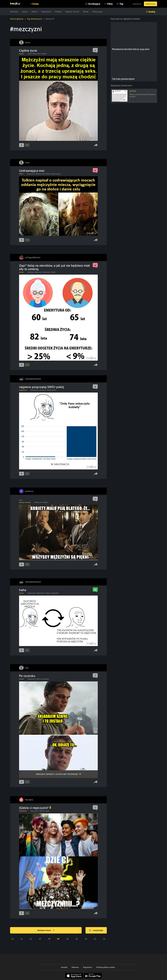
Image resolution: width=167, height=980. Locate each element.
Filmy (110, 4)
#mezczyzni (37, 54)
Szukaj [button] (152, 12)
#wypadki (55, 593)
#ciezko (44, 54)
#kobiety (31, 272)
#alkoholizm (41, 593)
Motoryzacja (97, 12)
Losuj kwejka (96, 930)
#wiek (54, 272)
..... (21, 499)
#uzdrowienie (56, 174)
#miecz (48, 174)
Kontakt (64, 967)
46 (68, 939)
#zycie (30, 54)
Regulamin (87, 967)
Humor (25, 12)
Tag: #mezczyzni (34, 19)
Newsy (86, 12)
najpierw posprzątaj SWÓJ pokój (42, 387)
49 (40, 939)
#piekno (46, 502)
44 (86, 939)
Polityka (58, 12)
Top (121, 4)
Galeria (34, 12)
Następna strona (46, 930)
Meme (21, 174)
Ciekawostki (46, 12)
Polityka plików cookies (106, 967)
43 (95, 939)
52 (13, 939)
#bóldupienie (52, 390)
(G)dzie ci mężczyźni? (35, 808)
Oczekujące (94, 4)
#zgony (48, 593)
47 (58, 939)
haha (23, 590)
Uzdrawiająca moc (32, 171)
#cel (44, 174)
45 (77, 939)
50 (31, 939)
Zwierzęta (14, 12)
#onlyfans (43, 390)
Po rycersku (27, 676)
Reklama (75, 967)
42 (104, 939)
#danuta (42, 811)
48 (49, 939)
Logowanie (137, 4)
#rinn (48, 811)
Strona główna (17, 19)
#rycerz (39, 679)
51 (22, 939)
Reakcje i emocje (72, 12)
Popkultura (23, 390)
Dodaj (35, 4)
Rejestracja (150, 4)
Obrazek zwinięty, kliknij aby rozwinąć (57, 774)
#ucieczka (46, 679)
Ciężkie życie (28, 51)
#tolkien (39, 174)
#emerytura (47, 272)
